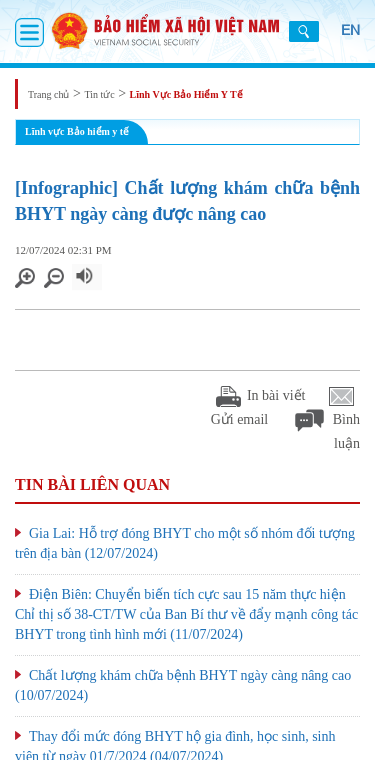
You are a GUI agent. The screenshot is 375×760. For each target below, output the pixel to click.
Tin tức (99, 94)
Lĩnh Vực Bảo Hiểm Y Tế (186, 94)
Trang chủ (48, 94)
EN (350, 30)
